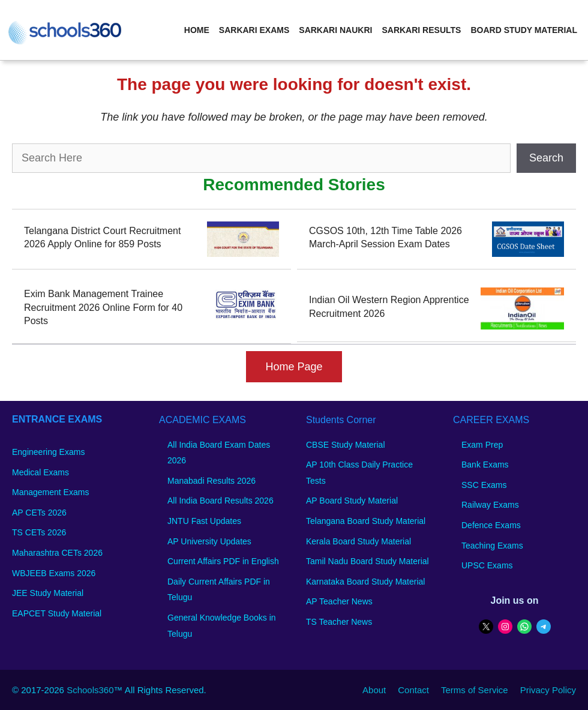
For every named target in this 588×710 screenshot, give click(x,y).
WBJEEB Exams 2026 (54, 573)
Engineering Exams (48, 452)
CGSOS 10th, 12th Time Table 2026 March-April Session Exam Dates (385, 237)
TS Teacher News (339, 622)
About (374, 690)
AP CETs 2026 (39, 513)
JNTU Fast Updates (204, 521)
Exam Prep (482, 445)
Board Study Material (524, 30)
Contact (413, 690)
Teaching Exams (492, 546)
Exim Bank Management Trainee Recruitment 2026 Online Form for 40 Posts (103, 307)
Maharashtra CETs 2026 (57, 553)
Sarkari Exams (254, 30)
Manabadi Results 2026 (211, 481)
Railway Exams (490, 505)
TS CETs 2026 (39, 532)
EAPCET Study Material (57, 613)
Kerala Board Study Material (358, 541)
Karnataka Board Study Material (365, 582)
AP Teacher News (339, 601)
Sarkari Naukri (335, 30)
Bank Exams (485, 465)
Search (546, 158)
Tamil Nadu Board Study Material (367, 561)
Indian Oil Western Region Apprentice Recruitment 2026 (389, 306)
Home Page (294, 367)
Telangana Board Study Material (366, 521)
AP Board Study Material (352, 501)
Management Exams (50, 492)
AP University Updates (209, 541)
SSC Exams (484, 485)
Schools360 (90, 690)
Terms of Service (475, 690)
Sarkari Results (421, 30)
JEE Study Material (48, 593)
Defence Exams (491, 525)
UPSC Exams (487, 565)
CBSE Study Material (346, 445)
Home (197, 30)
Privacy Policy (548, 690)
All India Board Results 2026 (220, 501)
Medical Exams (40, 472)
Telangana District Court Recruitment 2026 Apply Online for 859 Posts (102, 237)
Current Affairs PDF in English (223, 561)
